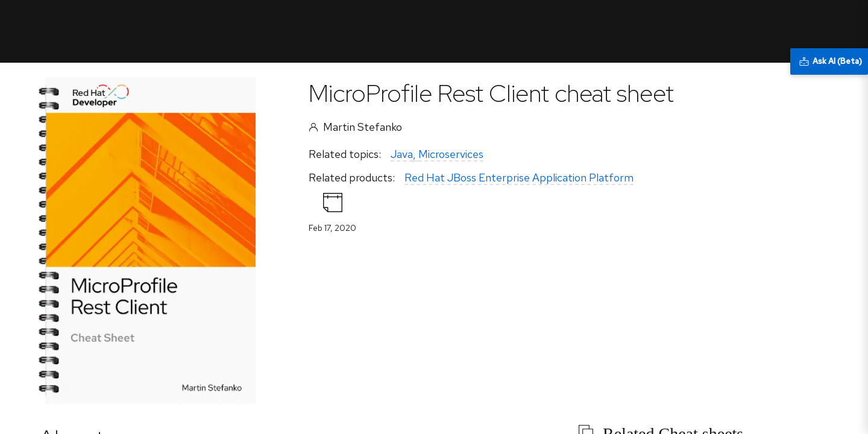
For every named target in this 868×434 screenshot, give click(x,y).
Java (402, 154)
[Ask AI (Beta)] (829, 61)
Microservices (451, 154)
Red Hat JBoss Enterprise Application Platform (519, 178)
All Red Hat (793, 21)
